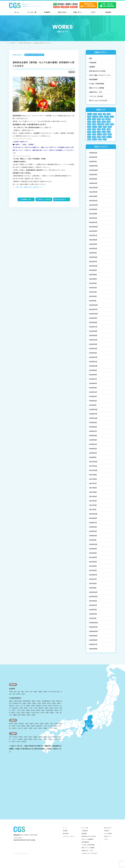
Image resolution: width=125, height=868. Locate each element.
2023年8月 (93, 217)
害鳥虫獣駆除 (85, 850)
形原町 (89, 126)
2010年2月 (93, 617)
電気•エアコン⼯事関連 (97, 89)
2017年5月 (93, 495)
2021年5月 (93, 286)
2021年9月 (93, 273)
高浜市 (105, 142)
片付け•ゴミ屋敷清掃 (87, 847)
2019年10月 (93, 369)
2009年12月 (94, 626)
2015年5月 (93, 556)
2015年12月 (93, 547)
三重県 (109, 116)
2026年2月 (93, 160)
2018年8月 (93, 430)
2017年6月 (93, 491)
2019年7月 (93, 382)
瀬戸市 (94, 134)
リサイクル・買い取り (97, 98)
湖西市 (89, 134)
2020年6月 (93, 334)
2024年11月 (93, 195)
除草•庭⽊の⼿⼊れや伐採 (98, 72)
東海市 (89, 132)
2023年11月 (93, 204)
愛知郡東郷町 (101, 126)
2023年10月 (94, 208)
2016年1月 (93, 543)
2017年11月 (93, 469)
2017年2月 (93, 508)
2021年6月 (93, 282)
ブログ (93, 12)
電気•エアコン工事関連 (88, 856)
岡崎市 (94, 124)
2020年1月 (93, 356)
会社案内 (108, 12)
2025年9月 (93, 178)
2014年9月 (93, 560)
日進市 (89, 129)
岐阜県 (89, 124)
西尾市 (110, 137)
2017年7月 (93, 486)
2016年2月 (93, 539)
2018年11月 (93, 417)
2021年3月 (93, 295)
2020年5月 (93, 339)
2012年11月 (93, 578)
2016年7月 (93, 526)
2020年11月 (93, 312)
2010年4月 (93, 608)
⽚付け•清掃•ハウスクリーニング (101, 76)
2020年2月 (93, 352)
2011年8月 (93, 591)
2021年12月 (93, 260)
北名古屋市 (95, 118)
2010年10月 (93, 600)
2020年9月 (93, 321)
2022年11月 (93, 225)
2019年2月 (93, 404)
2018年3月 (93, 452)
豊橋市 (99, 140)
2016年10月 (93, 517)
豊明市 (94, 140)
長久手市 (109, 140)
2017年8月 (93, 482)
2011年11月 (93, 586)
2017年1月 (93, 513)
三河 (104, 116)
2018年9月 (93, 426)
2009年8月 (93, 643)
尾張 (103, 121)
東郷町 (94, 132)
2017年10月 (93, 473)
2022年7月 (93, 238)
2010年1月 (93, 621)
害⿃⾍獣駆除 (94, 80)
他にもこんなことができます (99, 102)
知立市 (89, 137)
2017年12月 (93, 465)
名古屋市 (107, 118)
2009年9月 (93, 639)
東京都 (105, 129)
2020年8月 (93, 325)
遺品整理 (92, 67)
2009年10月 (94, 634)
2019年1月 (93, 408)
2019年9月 (93, 373)
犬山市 (99, 134)
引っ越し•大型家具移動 (88, 853)
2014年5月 (93, 565)
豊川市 (89, 140)
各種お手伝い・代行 (96, 93)
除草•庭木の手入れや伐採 (89, 844)
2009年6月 (93, 652)
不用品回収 (93, 63)
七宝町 (100, 116)
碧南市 (94, 137)
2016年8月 (93, 521)
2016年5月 (93, 530)
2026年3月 (93, 156)
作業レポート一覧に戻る (44, 199)
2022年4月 (93, 251)
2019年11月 (93, 365)
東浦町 (110, 129)
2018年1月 (93, 460)
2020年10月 (94, 317)
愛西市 (107, 126)
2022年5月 (93, 247)
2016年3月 (93, 534)
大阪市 (89, 121)
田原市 (104, 134)
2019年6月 (93, 386)
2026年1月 (93, 164)
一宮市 (95, 116)
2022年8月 (93, 234)
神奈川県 (99, 137)
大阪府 (94, 121)
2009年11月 (93, 630)
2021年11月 (93, 265)
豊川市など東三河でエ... (62, 200)
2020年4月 (93, 343)
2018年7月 (93, 434)
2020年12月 (94, 308)
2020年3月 (93, 347)
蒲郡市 (105, 137)
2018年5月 (93, 443)
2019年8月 (93, 378)
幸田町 (109, 124)
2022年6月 (93, 243)
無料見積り (66, 841)
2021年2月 (93, 299)
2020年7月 (93, 330)
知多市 (109, 134)
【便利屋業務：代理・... (26, 200)
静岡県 (100, 142)
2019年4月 (93, 395)
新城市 (112, 126)
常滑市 (104, 124)
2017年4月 (93, 499)
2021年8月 (93, 278)
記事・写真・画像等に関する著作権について (31, 187)
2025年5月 (93, 182)
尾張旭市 (108, 121)
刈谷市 (89, 118)
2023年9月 (93, 212)
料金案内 (47, 12)
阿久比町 (95, 142)
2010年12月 (93, 595)
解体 (91, 58)
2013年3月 (93, 569)
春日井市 (95, 129)
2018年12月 (93, 412)
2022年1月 (93, 256)
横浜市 (99, 132)
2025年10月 (94, 173)
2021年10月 (93, 269)
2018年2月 (93, 456)
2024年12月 (94, 191)
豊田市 (104, 140)
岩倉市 (99, 124)
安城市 (99, 121)
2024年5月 (93, 199)
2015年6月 (93, 552)
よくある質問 (108, 841)
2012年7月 (93, 582)
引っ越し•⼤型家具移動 (97, 85)
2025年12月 (94, 169)
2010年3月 (93, 613)
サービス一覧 (32, 12)
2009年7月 (93, 647)
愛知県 (94, 126)
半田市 (101, 118)
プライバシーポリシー (69, 844)
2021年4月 (93, 291)
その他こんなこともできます (90, 861)
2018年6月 (93, 439)
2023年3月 (93, 221)
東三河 (100, 129)
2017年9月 (93, 478)
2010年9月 (93, 604)
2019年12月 (93, 360)
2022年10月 (94, 230)
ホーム (17, 12)
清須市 (109, 132)
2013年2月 (93, 573)
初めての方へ (62, 12)
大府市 (112, 118)
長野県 (89, 142)
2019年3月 (93, 399)
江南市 (104, 132)
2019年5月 (93, 391)
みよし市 (90, 116)
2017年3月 (93, 504)
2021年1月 (93, 304)
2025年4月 (93, 186)
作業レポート (78, 12)
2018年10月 (93, 421)
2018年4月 (93, 447)
